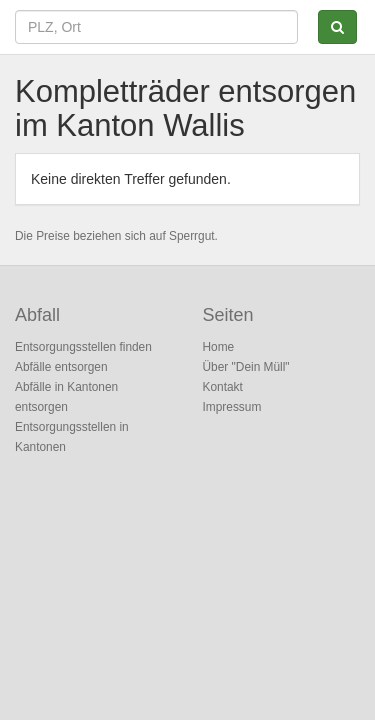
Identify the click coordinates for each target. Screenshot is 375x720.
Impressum (232, 407)
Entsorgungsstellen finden (83, 347)
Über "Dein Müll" (246, 367)
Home (219, 347)
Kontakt (223, 387)
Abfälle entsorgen (61, 367)
